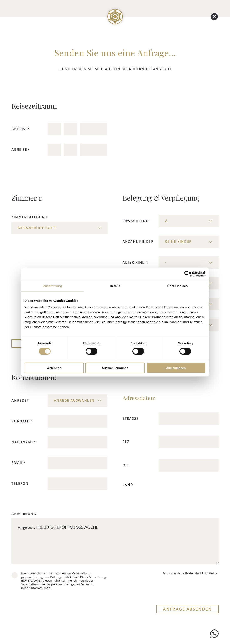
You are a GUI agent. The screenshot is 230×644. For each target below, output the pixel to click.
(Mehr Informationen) (36, 588)
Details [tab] (115, 286)
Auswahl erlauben (115, 368)
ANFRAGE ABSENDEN (187, 609)
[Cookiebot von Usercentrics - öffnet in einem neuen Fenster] (187, 274)
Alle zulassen (176, 368)
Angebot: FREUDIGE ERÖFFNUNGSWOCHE (115, 541)
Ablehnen (54, 368)
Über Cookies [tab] (178, 286)
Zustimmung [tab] (53, 286)
